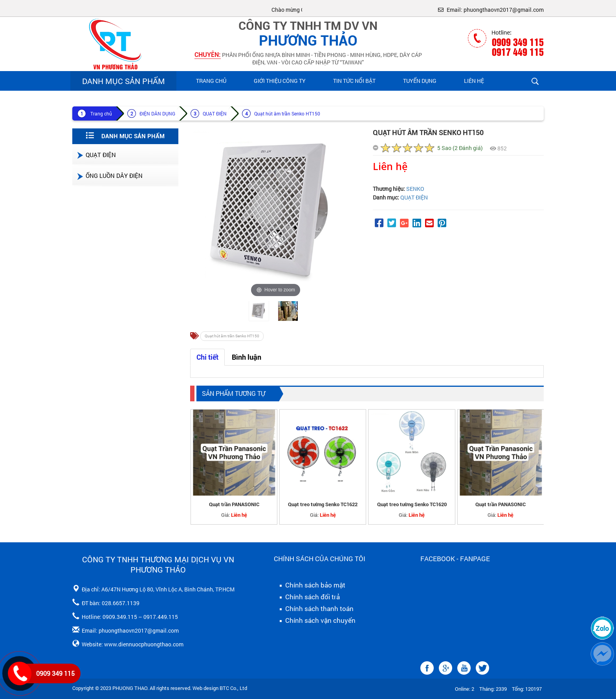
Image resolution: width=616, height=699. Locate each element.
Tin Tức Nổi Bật (354, 81)
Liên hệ (474, 81)
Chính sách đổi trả (307, 597)
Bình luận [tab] (247, 357)
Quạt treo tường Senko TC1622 (323, 504)
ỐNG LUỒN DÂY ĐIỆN (109, 176)
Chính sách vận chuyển (315, 620)
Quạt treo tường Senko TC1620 (412, 504)
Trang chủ (211, 81)
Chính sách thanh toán (314, 609)
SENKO (415, 189)
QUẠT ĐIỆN (215, 113)
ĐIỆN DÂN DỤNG (157, 113)
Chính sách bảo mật (310, 585)
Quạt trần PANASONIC (234, 504)
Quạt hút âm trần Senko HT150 (287, 113)
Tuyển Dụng (420, 81)
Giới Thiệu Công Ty (280, 81)
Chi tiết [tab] (207, 357)
